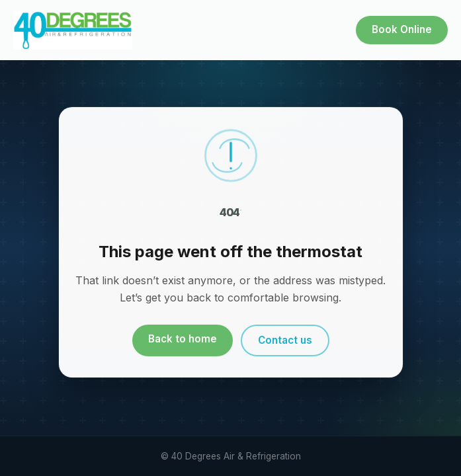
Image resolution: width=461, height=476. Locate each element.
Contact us (285, 340)
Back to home (183, 339)
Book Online (402, 29)
